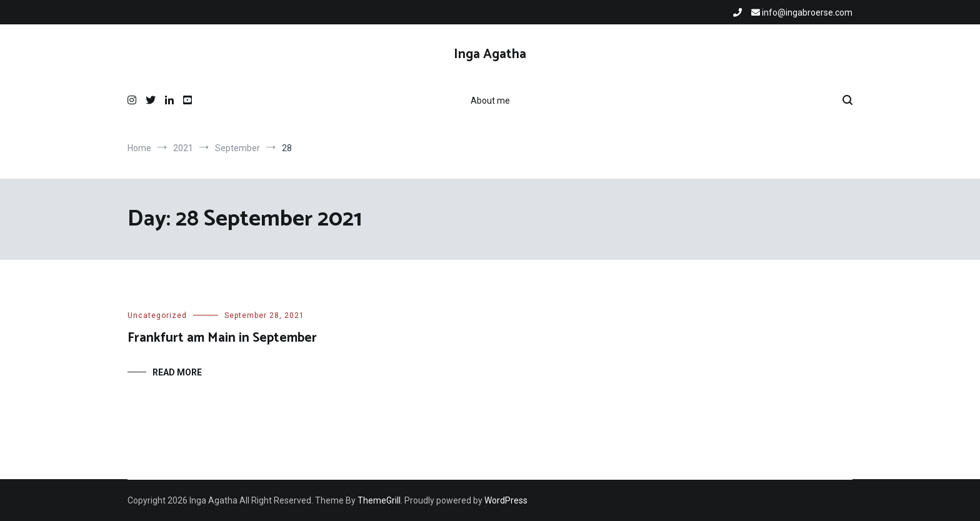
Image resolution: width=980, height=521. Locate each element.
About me (490, 101)
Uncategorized (157, 315)
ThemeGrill (379, 500)
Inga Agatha (490, 54)
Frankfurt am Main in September (222, 338)
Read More (177, 372)
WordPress (506, 500)
